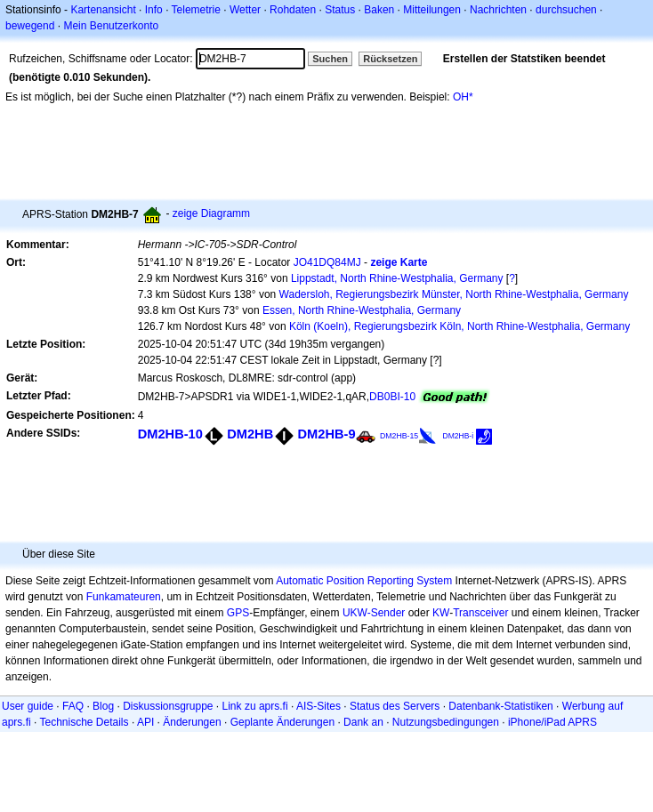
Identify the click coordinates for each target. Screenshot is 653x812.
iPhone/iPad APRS (552, 722)
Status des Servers (395, 706)
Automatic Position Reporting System (364, 581)
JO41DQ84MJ (327, 262)
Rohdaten (293, 10)
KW (441, 613)
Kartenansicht (103, 10)
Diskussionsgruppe (168, 706)
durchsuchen (566, 10)
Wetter (245, 10)
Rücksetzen (390, 59)
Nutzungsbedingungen (446, 722)
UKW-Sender (374, 613)
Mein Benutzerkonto (111, 26)
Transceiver (480, 613)
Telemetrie (196, 10)
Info (154, 10)
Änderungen (192, 722)
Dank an (363, 722)
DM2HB (250, 434)
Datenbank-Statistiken (500, 706)
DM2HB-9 (327, 434)
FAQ (73, 706)
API (145, 722)
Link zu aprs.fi (255, 706)
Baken (379, 10)
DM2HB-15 (399, 436)
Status (340, 10)
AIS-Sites (318, 706)
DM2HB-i (459, 436)
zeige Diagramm (211, 213)
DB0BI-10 (392, 397)
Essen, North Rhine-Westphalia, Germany (362, 310)
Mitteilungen (432, 10)
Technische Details (84, 722)
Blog (103, 706)
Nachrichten (498, 10)
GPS (238, 613)
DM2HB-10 (170, 434)
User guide (28, 706)
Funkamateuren (124, 597)
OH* (463, 97)
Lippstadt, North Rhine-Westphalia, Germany (397, 278)
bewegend (30, 26)
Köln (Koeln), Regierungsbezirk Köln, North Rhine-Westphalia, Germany (460, 326)
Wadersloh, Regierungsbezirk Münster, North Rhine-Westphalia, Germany (454, 294)
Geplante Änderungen (282, 722)
